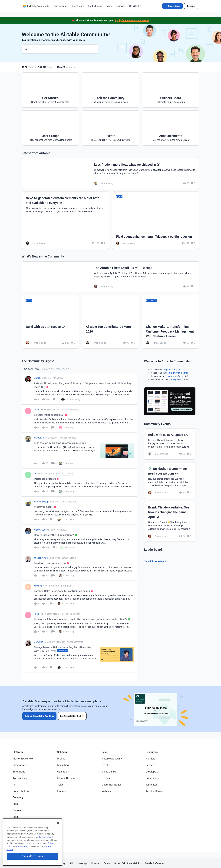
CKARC (38, 378)
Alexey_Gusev (41, 530)
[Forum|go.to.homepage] (36, 6)
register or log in (172, 369)
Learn (105, 752)
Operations (63, 772)
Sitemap (82, 863)
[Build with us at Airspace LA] (51, 322)
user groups (172, 376)
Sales (60, 785)
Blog (15, 817)
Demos (106, 778)
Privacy (95, 863)
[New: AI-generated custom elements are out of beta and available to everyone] (66, 220)
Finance (62, 791)
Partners (150, 759)
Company (18, 797)
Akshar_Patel (41, 438)
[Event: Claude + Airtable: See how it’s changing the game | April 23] (170, 521)
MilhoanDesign (41, 502)
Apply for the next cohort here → (132, 20)
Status (16, 823)
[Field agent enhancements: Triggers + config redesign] (156, 220)
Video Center (109, 772)
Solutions (63, 752)
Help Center (135, 6)
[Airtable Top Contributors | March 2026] (110, 322)
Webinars (107, 791)
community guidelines (177, 373)
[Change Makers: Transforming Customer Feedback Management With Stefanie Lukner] (171, 322)
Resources (152, 752)
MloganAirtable (42, 558)
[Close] (58, 833)
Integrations (20, 765)
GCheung (39, 642)
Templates (152, 785)
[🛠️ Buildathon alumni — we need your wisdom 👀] (170, 480)
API (72, 863)
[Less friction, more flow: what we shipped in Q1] (111, 173)
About (16, 804)
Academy (121, 6)
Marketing (63, 765)
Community (152, 778)
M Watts (38, 586)
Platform (18, 752)
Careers (17, 810)
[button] (172, 6)
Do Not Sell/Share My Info (127, 863)
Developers (152, 772)
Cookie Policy (45, 847)
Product (62, 759)
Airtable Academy (112, 759)
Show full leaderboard (157, 561)
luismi (37, 410)
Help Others (63, 369)
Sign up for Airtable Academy (39, 716)
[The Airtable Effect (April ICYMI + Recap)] (111, 277)
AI (14, 785)
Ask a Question (176, 379)
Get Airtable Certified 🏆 (72, 716)
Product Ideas (95, 6)
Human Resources (68, 778)
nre (36, 474)
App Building (20, 778)
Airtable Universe (155, 791)
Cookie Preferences (155, 863)
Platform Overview (23, 759)
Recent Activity (30, 369)
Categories (48, 369)
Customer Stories (112, 785)
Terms (107, 863)
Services (150, 765)
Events (109, 6)
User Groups (78, 6)
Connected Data (22, 791)
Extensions (19, 772)
